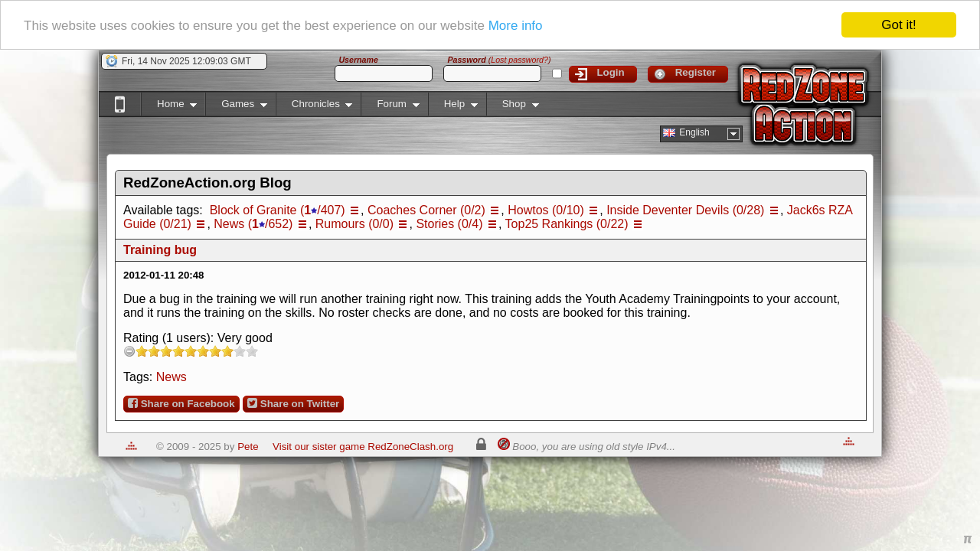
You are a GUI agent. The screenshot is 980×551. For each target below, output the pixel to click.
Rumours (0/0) (354, 224)
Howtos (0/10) (546, 210)
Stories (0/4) (449, 224)
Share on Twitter (293, 403)
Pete (248, 447)
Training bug (160, 250)
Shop (513, 107)
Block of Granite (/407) (278, 210)
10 (252, 351)
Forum (390, 107)
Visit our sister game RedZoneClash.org (363, 447)
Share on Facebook (181, 403)
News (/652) (253, 224)
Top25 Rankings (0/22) (567, 224)
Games (236, 107)
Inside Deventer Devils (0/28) (685, 210)
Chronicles (314, 107)
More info (516, 25)
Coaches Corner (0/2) (426, 210)
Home (169, 107)
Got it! (898, 25)
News (171, 377)
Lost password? (519, 60)
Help (453, 107)
